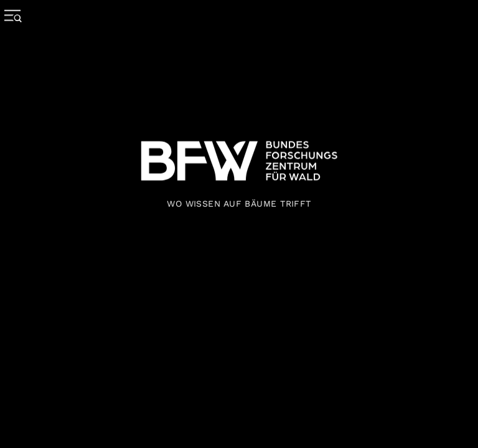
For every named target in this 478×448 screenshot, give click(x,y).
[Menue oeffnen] (16, 37)
